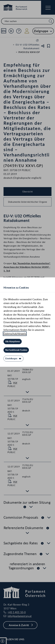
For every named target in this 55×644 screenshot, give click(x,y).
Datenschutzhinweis (15, 334)
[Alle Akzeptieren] (13, 342)
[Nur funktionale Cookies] (16, 350)
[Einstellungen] (13, 359)
